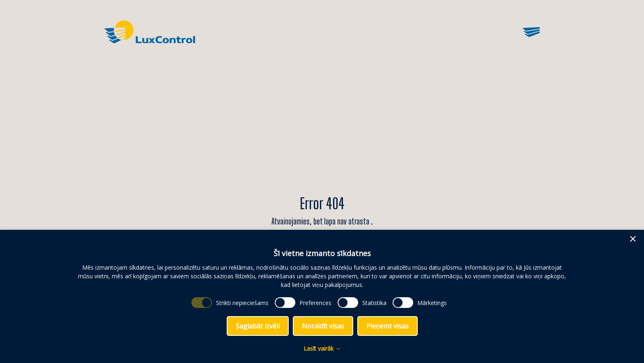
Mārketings (432, 303)
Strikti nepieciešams (242, 303)
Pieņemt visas (388, 326)
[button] (633, 239)
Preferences (315, 303)
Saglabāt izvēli (258, 326)
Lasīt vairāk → (322, 348)
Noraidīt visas (323, 326)
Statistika (374, 303)
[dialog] (322, 296)
